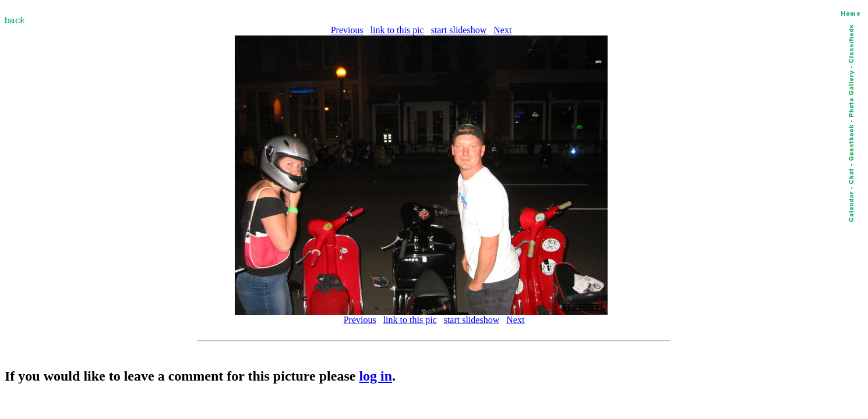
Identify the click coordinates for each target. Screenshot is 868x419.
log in (375, 376)
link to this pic (397, 30)
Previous (347, 30)
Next (502, 30)
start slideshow (459, 30)
